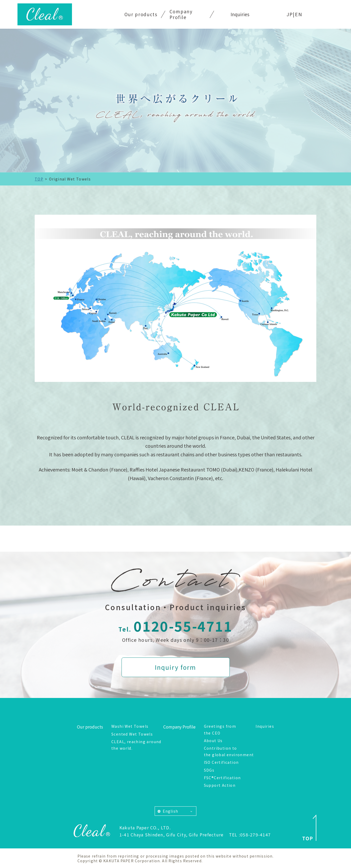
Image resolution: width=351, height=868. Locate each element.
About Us (213, 741)
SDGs (209, 770)
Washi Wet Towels (130, 726)
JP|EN (294, 14)
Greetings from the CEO (220, 729)
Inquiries (240, 14)
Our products (141, 14)
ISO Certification (221, 762)
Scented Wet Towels (132, 734)
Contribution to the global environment (229, 751)
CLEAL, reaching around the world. (136, 745)
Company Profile (181, 14)
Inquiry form (175, 667)
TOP (39, 179)
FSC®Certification (222, 778)
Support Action (220, 785)
